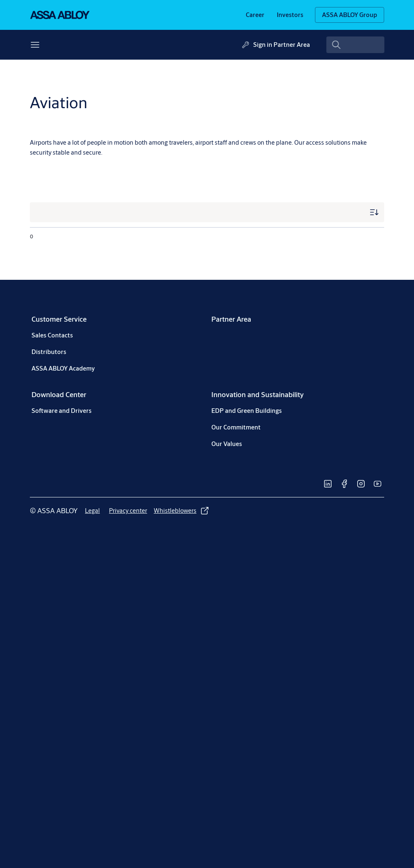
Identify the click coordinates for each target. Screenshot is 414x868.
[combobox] (356, 45)
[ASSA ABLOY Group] (350, 15)
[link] (255, 15)
